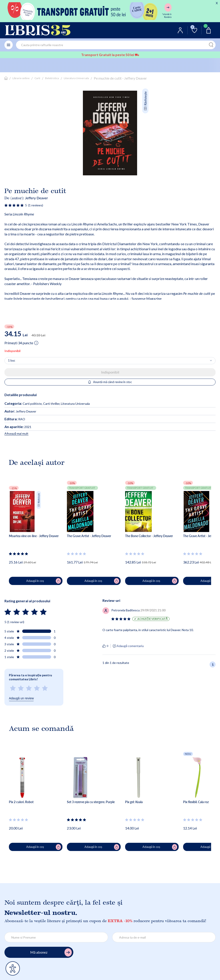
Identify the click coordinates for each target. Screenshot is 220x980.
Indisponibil (110, 372)
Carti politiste (32, 404)
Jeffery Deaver (36, 198)
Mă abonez (51, 952)
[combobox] (116, 45)
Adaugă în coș (44, 581)
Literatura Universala (76, 78)
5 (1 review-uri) (14, 622)
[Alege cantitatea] (110, 361)
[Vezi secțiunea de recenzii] (14, 205)
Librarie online (21, 78)
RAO (15, 419)
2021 (18, 427)
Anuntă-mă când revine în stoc (110, 382)
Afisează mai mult (16, 433)
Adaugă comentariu (130, 646)
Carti (37, 78)
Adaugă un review (21, 698)
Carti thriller (51, 404)
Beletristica (52, 78)
